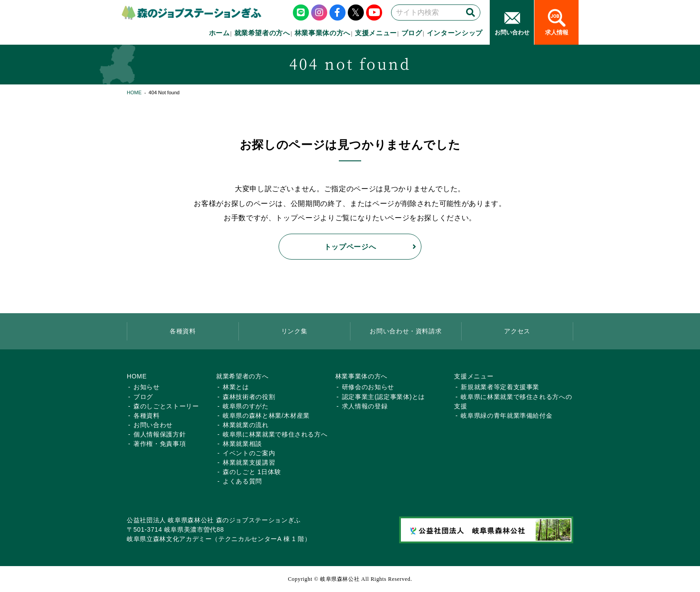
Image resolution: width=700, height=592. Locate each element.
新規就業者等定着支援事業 (500, 387)
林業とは (236, 387)
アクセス (517, 331)
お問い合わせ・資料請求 (406, 331)
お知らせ (147, 387)
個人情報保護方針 (160, 434)
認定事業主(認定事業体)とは (383, 397)
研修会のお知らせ (368, 387)
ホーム (219, 33)
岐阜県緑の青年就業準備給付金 (506, 416)
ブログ (412, 33)
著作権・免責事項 (160, 444)
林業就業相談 (242, 444)
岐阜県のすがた (246, 406)
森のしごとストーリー (166, 406)
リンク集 (294, 331)
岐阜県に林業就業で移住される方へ (275, 434)
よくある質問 (242, 481)
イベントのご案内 (249, 453)
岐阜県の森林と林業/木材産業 (266, 416)
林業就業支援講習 (249, 462)
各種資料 (183, 331)
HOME (134, 92)
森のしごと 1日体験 (252, 472)
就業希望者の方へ (262, 33)
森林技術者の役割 (249, 397)
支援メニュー (376, 33)
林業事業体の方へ (323, 33)
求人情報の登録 (365, 406)
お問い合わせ (153, 425)
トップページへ (350, 247)
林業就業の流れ (246, 425)
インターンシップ (455, 33)
